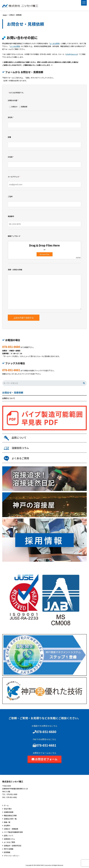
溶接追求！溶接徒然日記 (13, 846)
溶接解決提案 (9, 812)
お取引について (9, 398)
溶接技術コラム (9, 839)
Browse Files (45, 254)
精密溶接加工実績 (10, 816)
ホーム (6, 805)
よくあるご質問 (9, 842)
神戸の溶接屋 (9, 849)
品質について (9, 836)
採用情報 (7, 852)
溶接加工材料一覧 (10, 819)
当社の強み (8, 809)
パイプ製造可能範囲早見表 (13, 832)
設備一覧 (7, 822)
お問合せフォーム (45, 759)
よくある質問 (54, 43)
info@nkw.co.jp (72, 54)
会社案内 (7, 826)
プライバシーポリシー (12, 856)
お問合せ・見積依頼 (13, 393)
